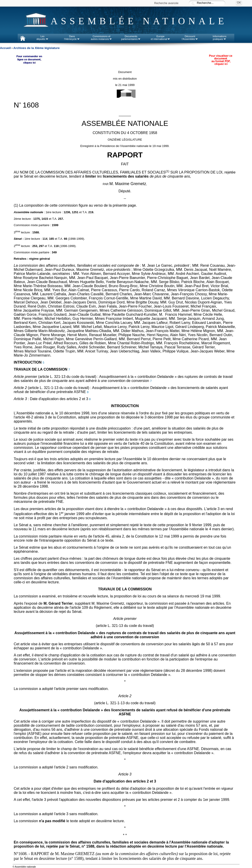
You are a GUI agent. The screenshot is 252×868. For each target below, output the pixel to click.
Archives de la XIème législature (37, 48)
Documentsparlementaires (131, 38)
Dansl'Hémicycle (72, 38)
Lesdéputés (42, 38)
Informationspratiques (220, 38)
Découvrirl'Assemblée (190, 38)
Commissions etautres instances (101, 38)
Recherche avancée (166, 3)
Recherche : (193, 3)
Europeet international (161, 38)
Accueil (5, 48)
